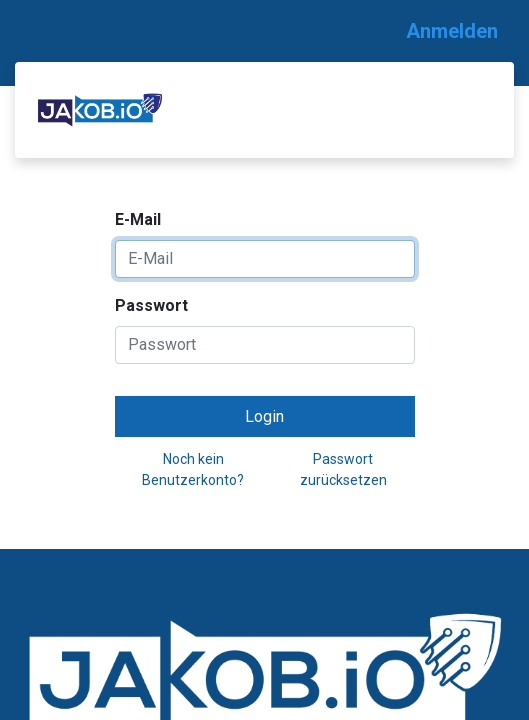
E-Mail (138, 219)
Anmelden (452, 31)
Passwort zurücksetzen (343, 469)
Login (264, 416)
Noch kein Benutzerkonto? (193, 469)
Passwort (151, 305)
